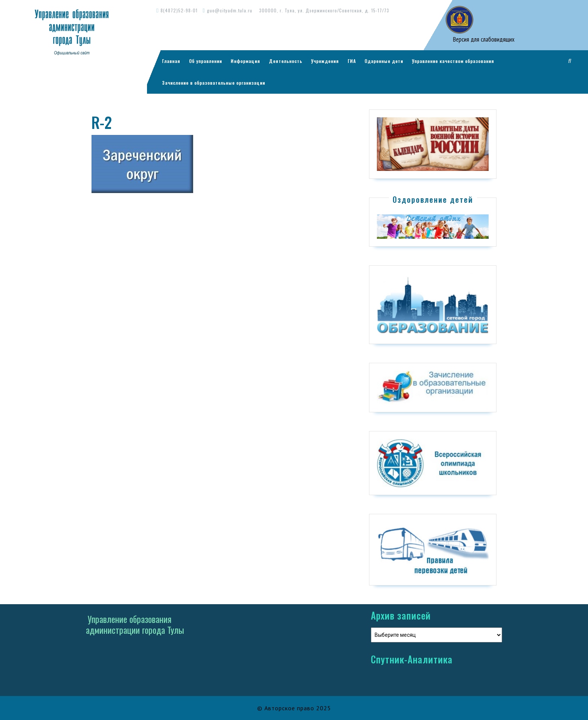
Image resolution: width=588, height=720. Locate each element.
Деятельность (286, 61)
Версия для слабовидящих (483, 39)
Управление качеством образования (453, 61)
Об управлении (205, 61)
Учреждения (325, 61)
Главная (171, 61)
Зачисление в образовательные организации (214, 83)
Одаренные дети (384, 61)
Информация (245, 61)
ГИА (352, 61)
